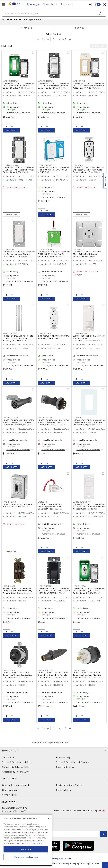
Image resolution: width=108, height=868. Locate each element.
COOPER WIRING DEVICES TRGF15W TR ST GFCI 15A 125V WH (54, 337)
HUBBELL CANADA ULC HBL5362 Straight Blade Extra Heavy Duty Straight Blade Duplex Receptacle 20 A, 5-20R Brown (19, 592)
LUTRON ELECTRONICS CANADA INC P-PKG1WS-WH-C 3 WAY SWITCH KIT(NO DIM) (54, 170)
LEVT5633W (78, 165)
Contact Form (9, 795)
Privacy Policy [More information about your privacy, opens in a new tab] (37, 843)
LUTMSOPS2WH (80, 334)
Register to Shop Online (69, 785)
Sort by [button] (80, 28)
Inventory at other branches (18, 113)
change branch (67, 4)
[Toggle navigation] (4, 4)
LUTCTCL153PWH (46, 81)
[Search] (54, 13)
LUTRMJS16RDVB (46, 249)
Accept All (26, 849)
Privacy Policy (63, 757)
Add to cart (11, 130)
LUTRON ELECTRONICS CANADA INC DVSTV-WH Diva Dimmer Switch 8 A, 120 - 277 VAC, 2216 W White (89, 86)
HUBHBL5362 (9, 586)
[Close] (48, 818)
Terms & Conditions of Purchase (73, 762)
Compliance (8, 757)
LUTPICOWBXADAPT (82, 502)
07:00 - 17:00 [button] (49, 4)
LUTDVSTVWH (79, 81)
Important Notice (65, 767)
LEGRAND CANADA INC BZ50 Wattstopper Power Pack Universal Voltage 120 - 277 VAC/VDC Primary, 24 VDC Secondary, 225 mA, (51, 509)
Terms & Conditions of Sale (17, 762)
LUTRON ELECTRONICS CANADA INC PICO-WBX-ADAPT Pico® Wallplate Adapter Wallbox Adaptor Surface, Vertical (89, 508)
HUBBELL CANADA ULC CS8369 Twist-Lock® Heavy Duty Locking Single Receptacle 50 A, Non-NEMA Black (18, 676)
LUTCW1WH (78, 418)
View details (11, 214)
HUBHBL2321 (79, 670)
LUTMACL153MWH (11, 165)
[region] (26, 840)
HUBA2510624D (10, 334)
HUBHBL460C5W (11, 418)
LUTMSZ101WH (9, 249)
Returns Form (63, 790)
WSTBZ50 (42, 502)
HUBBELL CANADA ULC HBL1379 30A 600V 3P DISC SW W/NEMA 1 (19, 505)
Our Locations (9, 790)
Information (54, 751)
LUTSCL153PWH (80, 586)
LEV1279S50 (78, 249)
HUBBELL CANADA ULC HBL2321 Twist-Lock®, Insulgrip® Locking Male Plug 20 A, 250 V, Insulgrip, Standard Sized (88, 676)
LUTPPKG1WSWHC (46, 165)
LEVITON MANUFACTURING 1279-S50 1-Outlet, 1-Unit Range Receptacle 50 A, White (87, 254)
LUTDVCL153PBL (45, 586)
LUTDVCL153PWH (11, 81)
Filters (27, 28)
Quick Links (54, 778)
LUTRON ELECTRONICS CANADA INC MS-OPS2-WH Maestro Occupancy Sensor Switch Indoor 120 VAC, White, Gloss (89, 339)
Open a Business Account (16, 785)
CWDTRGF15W (45, 334)
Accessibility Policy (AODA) (16, 772)
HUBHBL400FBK (45, 670)
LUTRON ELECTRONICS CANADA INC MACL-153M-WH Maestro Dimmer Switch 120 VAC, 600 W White (19, 170)
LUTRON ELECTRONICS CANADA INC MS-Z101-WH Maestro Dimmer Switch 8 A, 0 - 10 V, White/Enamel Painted (19, 255)
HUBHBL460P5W (46, 418)
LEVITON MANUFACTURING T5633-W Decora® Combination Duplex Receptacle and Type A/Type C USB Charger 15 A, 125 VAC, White (88, 171)
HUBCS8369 (9, 670)
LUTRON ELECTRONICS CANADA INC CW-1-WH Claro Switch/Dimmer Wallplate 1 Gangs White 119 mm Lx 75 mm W (89, 424)
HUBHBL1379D (9, 502)
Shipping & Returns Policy (16, 767)
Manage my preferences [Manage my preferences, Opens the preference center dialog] (26, 857)
